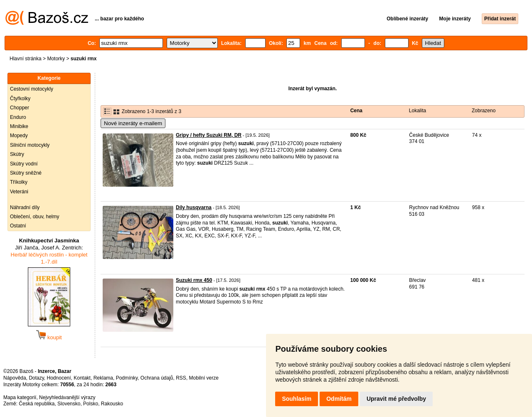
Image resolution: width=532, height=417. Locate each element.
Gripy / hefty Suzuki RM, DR (209, 135)
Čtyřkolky (20, 99)
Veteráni (19, 192)
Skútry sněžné (26, 173)
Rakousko (112, 404)
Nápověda (15, 378)
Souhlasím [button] (297, 399)
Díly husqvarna (194, 207)
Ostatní (18, 226)
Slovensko (69, 404)
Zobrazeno (484, 111)
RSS (181, 378)
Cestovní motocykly (32, 89)
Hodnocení (59, 378)
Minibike (19, 126)
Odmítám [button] (339, 399)
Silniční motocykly (30, 145)
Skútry (17, 154)
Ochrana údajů (157, 378)
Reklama (103, 378)
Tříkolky (19, 182)
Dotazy (36, 378)
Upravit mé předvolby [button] (396, 399)
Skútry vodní (24, 164)
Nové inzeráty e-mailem (133, 123)
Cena (356, 111)
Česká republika (37, 404)
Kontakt (82, 378)
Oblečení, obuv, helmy (35, 217)
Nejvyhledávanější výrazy (67, 397)
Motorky (56, 59)
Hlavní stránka (26, 59)
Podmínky (127, 378)
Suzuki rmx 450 (194, 280)
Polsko (91, 404)
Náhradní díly (25, 207)
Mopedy (19, 136)
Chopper (20, 108)
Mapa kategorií (20, 397)
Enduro (18, 117)
